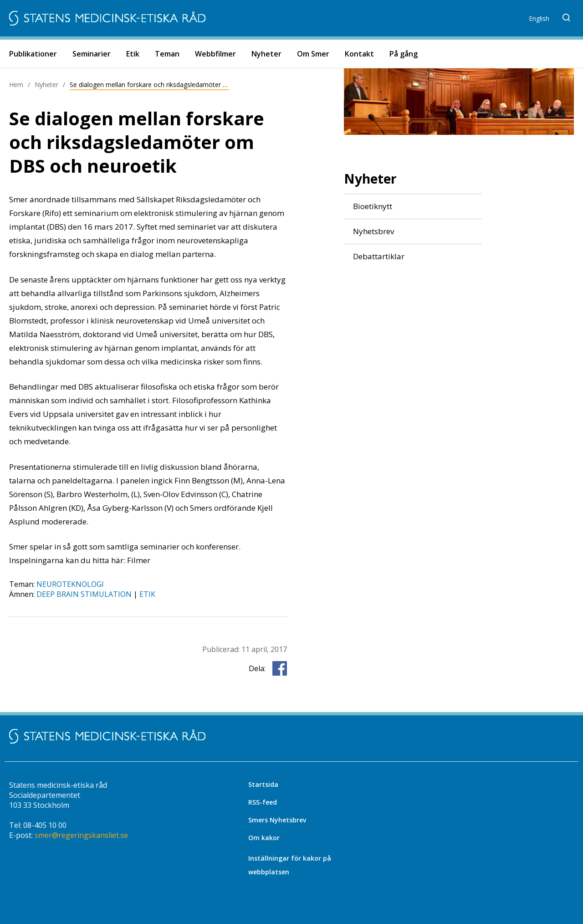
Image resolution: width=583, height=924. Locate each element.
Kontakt (359, 54)
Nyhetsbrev (373, 231)
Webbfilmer (215, 54)
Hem (16, 85)
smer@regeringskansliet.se (81, 835)
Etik (133, 54)
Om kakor (264, 838)
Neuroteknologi (70, 584)
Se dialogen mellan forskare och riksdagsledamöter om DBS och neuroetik (149, 85)
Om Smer (313, 54)
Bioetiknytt (373, 206)
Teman (167, 54)
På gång (404, 54)
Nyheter (266, 54)
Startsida (263, 784)
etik (147, 594)
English (539, 18)
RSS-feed (263, 802)
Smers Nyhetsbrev (277, 820)
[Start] (107, 18)
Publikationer (33, 54)
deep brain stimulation (84, 594)
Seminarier (92, 54)
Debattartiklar (379, 257)
